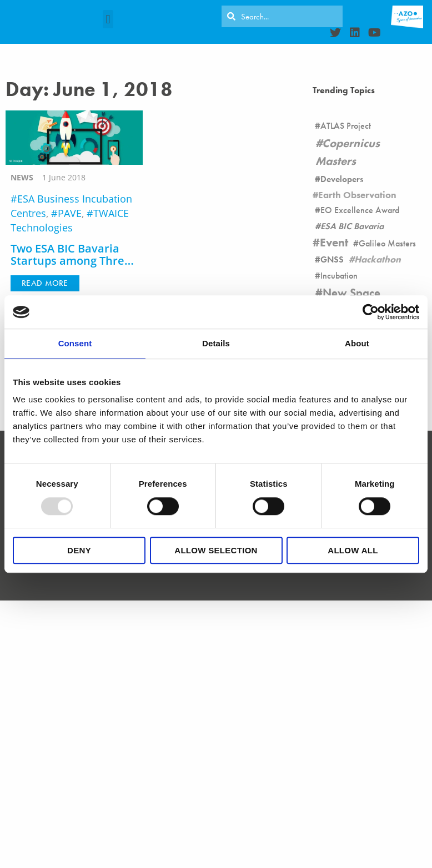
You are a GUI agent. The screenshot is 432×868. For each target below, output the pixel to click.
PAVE (70, 213)
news (22, 177)
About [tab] (357, 343)
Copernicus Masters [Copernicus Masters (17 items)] (348, 152)
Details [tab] (216, 343)
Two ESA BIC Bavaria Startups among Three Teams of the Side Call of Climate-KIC (71, 267)
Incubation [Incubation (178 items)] (339, 276)
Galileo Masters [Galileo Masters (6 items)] (387, 243)
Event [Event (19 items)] (334, 243)
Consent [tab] (75, 343)
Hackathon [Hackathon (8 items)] (378, 259)
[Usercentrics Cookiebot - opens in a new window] (371, 312)
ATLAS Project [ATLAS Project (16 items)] (346, 126)
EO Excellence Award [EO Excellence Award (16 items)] (360, 210)
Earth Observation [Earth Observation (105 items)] (357, 195)
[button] (108, 19)
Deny (79, 550)
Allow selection (216, 550)
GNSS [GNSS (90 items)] (332, 259)
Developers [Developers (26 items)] (342, 179)
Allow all (353, 550)
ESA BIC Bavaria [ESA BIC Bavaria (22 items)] (352, 226)
